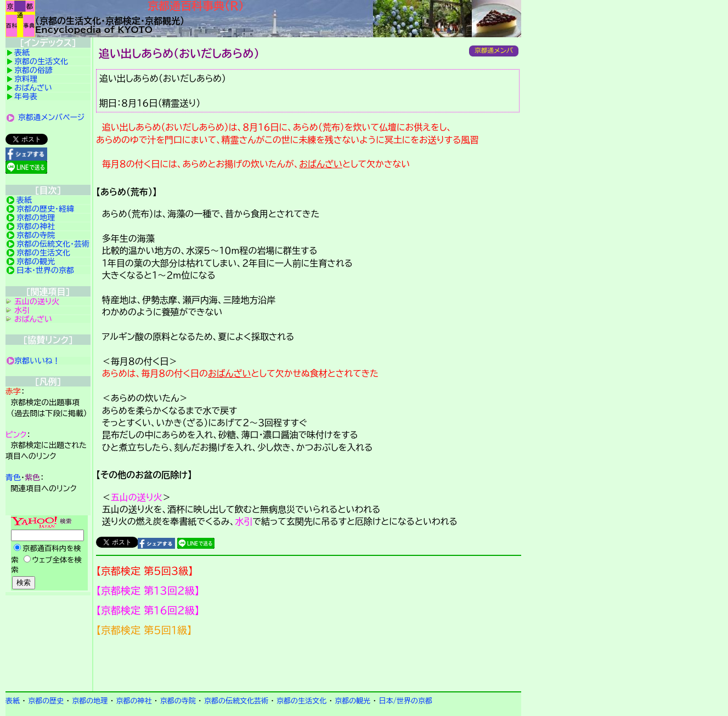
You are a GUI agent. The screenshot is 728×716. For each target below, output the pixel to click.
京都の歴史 (46, 701)
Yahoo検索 (48, 554)
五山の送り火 (137, 497)
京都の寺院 (36, 235)
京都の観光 (36, 262)
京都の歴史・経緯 (45, 209)
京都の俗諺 (33, 70)
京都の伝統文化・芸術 (53, 244)
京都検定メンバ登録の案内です (309, 664)
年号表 (26, 96)
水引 (244, 521)
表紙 (22, 53)
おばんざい (321, 164)
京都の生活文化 (41, 61)
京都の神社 (36, 226)
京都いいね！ (37, 361)
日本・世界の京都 (45, 270)
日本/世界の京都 (405, 701)
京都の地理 (36, 218)
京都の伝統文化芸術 (236, 701)
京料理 (26, 79)
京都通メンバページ (52, 117)
